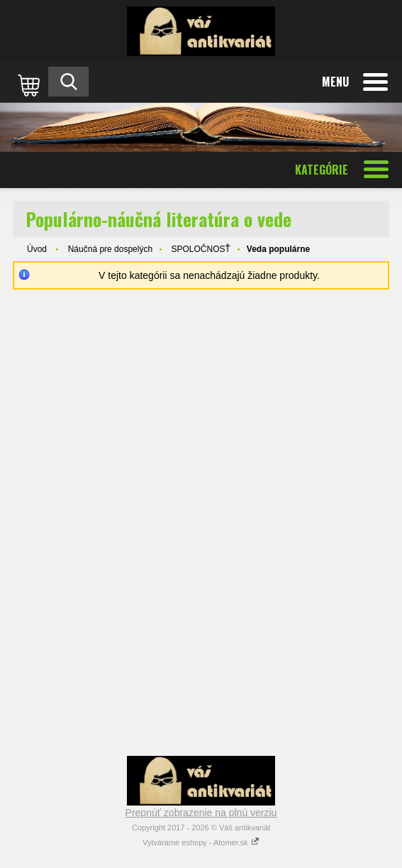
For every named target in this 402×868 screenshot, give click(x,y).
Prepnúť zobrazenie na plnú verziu (201, 813)
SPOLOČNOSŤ (200, 249)
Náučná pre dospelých (110, 249)
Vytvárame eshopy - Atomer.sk (201, 842)
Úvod (37, 249)
